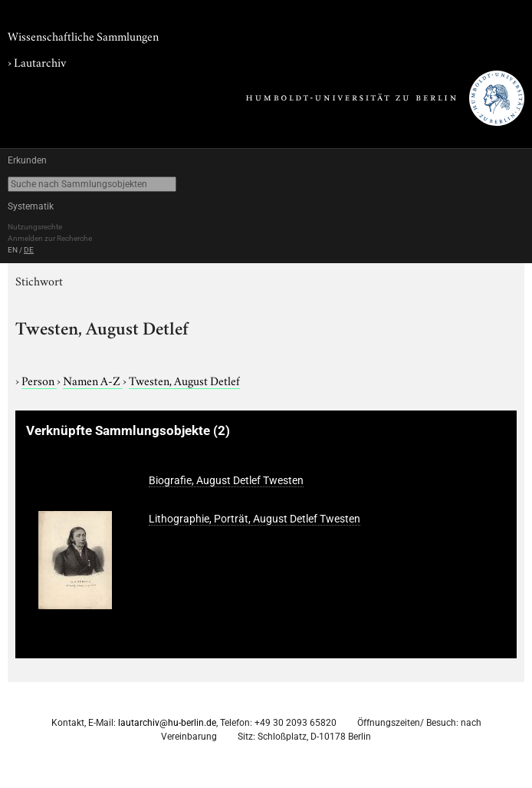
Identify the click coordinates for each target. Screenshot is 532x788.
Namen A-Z (93, 380)
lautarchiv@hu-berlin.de (167, 723)
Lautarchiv (40, 61)
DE (29, 250)
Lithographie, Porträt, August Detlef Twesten (255, 519)
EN (13, 250)
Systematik (31, 206)
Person (39, 380)
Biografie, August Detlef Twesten (226, 480)
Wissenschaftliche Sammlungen (83, 35)
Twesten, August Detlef (184, 380)
